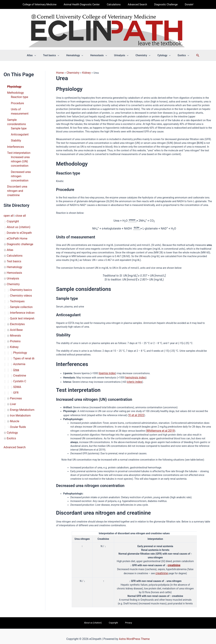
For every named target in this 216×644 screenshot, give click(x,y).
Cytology (12, 386)
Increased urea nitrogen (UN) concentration (19, 150)
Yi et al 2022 (135, 413)
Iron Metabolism (19, 371)
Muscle (14, 376)
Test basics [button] (56, 55)
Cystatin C (19, 341)
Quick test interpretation (23, 286)
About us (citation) (17, 206)
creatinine (174, 562)
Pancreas (15, 356)
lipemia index (106, 372)
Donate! (184, 4)
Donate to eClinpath (18, 211)
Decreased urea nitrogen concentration (20, 163)
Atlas (10, 226)
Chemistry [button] (140, 55)
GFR (16, 351)
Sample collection (20, 276)
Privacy (124, 618)
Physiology (13, 86)
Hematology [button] (78, 55)
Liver (13, 361)
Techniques (16, 271)
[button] (42, 55)
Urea (16, 331)
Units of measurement (19, 109)
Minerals (15, 301)
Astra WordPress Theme (134, 634)
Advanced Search (136, 4)
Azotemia (18, 326)
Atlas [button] (39, 55)
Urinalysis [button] (120, 55)
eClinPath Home (16, 216)
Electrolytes (17, 291)
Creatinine (19, 336)
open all (8, 196)
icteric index (134, 380)
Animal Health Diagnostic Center (85, 4)
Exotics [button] (176, 55)
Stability (15, 131)
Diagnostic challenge (18, 221)
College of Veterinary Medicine (45, 4)
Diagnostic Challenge (163, 4)
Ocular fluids (17, 381)
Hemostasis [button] (100, 55)
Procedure (17, 101)
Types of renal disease (26, 321)
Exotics (11, 391)
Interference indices (21, 281)
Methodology (14, 92)
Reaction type (18, 96)
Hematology (14, 241)
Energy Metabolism (21, 366)
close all (19, 196)
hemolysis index (134, 376)
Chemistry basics (20, 261)
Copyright (12, 201)
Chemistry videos (20, 266)
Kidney (14, 311)
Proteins (15, 306)
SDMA (17, 346)
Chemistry (12, 256)
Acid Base (16, 296)
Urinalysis (12, 251)
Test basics (13, 236)
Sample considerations (20, 116)
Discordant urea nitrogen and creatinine (20, 174)
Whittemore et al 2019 (159, 428)
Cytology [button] (159, 55)
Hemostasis (13, 246)
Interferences (14, 137)
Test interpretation (17, 143)
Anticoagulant (19, 126)
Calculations (115, 4)
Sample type (18, 120)
